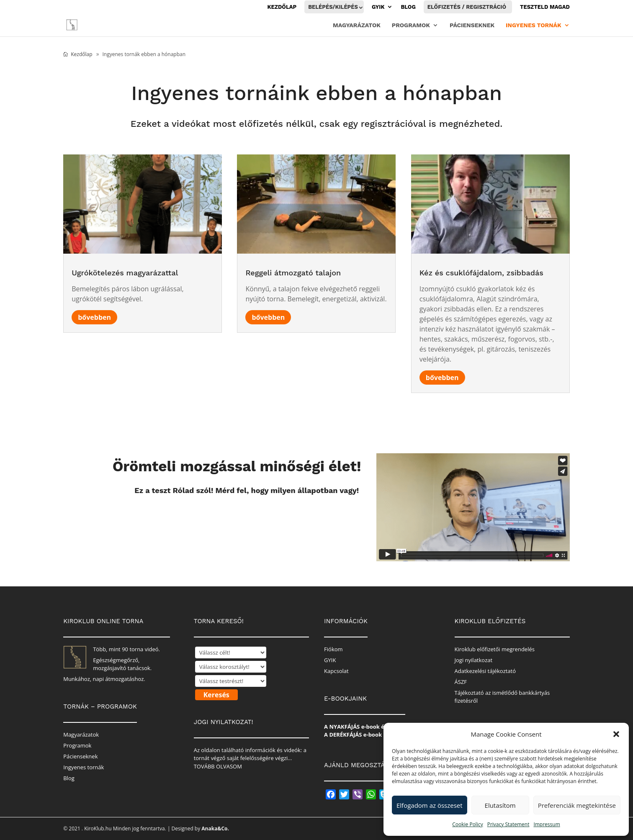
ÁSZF (461, 682)
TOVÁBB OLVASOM (218, 766)
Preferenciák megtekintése (577, 805)
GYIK (378, 7)
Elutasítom (500, 805)
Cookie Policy (467, 824)
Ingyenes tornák (534, 25)
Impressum (547, 824)
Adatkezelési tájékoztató (485, 671)
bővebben (94, 317)
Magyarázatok (357, 25)
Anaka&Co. (215, 828)
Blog (408, 7)
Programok (411, 25)
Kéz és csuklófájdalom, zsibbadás (481, 273)
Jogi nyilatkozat (474, 660)
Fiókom (333, 649)
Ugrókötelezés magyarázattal (125, 273)
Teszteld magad (545, 7)
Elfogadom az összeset (430, 805)
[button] (616, 734)
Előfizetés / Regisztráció (467, 7)
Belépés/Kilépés (333, 7)
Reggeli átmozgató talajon (293, 273)
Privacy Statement (508, 824)
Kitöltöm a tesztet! (317, 526)
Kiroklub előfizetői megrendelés (495, 649)
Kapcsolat (336, 671)
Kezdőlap (282, 7)
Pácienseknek (472, 25)
